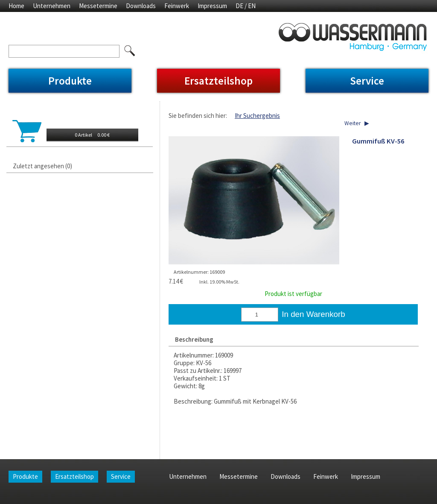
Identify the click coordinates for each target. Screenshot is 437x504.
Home (16, 6)
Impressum (212, 6)
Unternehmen (52, 6)
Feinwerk (177, 6)
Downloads (141, 6)
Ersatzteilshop (218, 81)
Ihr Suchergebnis (257, 116)
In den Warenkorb (313, 314)
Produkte (70, 81)
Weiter (353, 123)
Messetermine (98, 6)
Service (367, 81)
